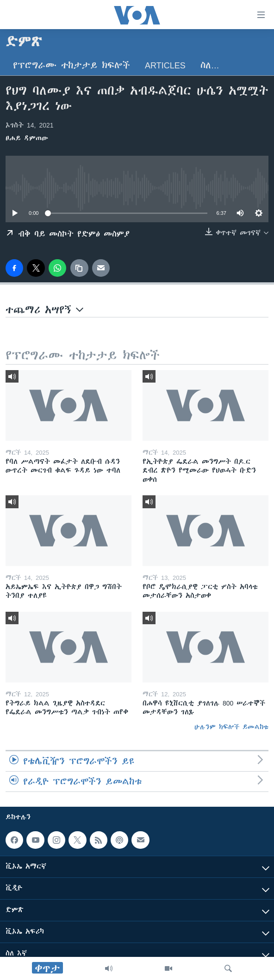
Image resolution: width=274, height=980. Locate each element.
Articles (165, 65)
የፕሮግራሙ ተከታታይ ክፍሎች (72, 65)
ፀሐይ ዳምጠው (27, 138)
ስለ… (210, 65)
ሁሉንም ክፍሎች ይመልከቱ (231, 727)
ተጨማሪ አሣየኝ (44, 310)
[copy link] (79, 268)
